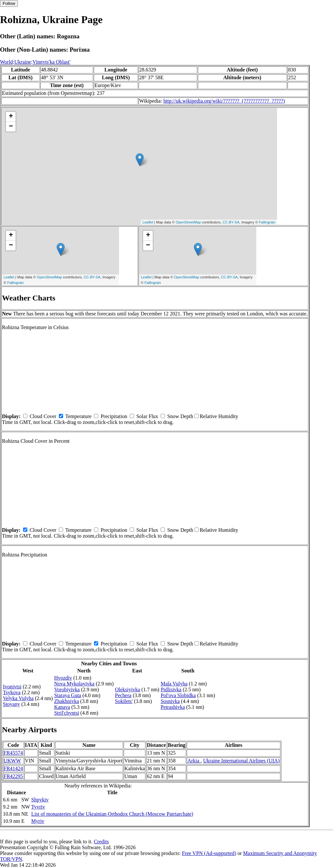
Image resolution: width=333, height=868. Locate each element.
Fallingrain (267, 222)
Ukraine (23, 62)
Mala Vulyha (174, 684)
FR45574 (13, 753)
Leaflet (148, 222)
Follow (9, 3)
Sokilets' (124, 701)
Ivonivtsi (12, 687)
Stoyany (11, 704)
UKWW (12, 761)
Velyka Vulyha (18, 698)
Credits (101, 842)
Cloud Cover (43, 416)
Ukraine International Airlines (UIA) (241, 761)
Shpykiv (40, 800)
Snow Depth (180, 416)
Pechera (123, 695)
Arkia (194, 761)
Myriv (38, 821)
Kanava (62, 707)
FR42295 (13, 776)
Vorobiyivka (67, 689)
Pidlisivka (171, 689)
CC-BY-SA (231, 222)
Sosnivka (170, 701)
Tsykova (12, 692)
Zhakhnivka (66, 701)
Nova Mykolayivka (74, 684)
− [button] (11, 127)
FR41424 (13, 768)
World (7, 62)
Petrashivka (173, 707)
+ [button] (11, 117)
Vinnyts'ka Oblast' (51, 62)
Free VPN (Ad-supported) (209, 853)
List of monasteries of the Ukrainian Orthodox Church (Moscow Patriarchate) (112, 814)
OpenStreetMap (188, 222)
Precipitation (114, 416)
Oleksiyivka (127, 689)
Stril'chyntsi (67, 713)
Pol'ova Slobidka (178, 695)
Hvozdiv (63, 678)
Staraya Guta (67, 695)
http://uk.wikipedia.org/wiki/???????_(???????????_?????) (224, 101)
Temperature (79, 416)
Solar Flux (147, 416)
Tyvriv (38, 807)
